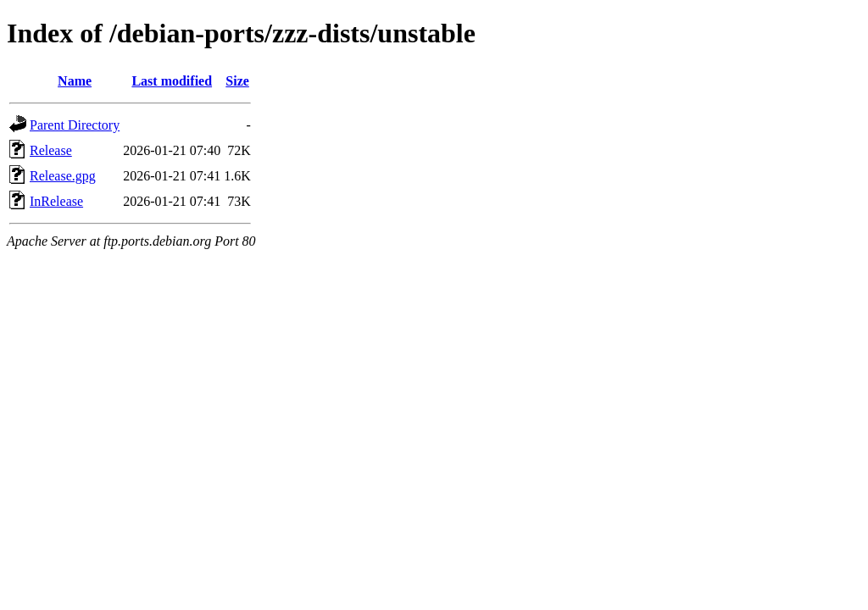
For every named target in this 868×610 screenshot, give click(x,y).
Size (237, 81)
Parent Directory (75, 125)
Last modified (172, 81)
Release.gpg (63, 176)
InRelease (56, 201)
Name (75, 81)
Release (51, 150)
